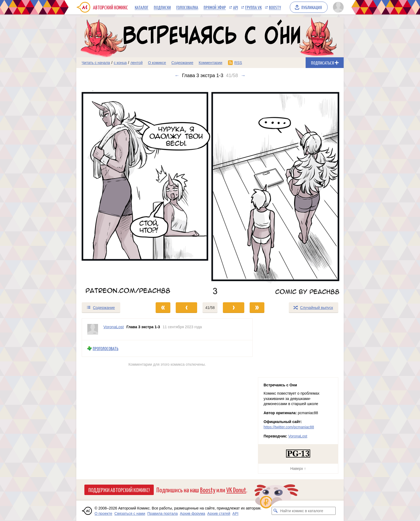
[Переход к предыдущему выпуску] (110, 190)
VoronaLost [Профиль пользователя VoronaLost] (114, 327)
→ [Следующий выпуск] (243, 75)
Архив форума (193, 514)
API (235, 7)
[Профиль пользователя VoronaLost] (93, 329)
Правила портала (163, 514)
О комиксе (157, 63)
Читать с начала (96, 63)
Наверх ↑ (298, 469)
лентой (137, 63)
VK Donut (236, 490)
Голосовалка (187, 7)
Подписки (162, 7)
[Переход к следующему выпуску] (210, 190)
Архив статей (219, 514)
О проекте (103, 514)
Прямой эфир (215, 7)
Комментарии (211, 63)
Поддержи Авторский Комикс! (119, 490)
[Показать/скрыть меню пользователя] (337, 7)
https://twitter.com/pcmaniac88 (289, 427)
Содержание (182, 63)
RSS (238, 63)
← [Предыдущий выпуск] (177, 75)
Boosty (275, 7)
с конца (120, 63)
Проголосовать (106, 348)
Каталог (142, 7)
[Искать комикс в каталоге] (276, 511)
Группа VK (253, 7)
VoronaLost (298, 436)
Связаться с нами (130, 514)
